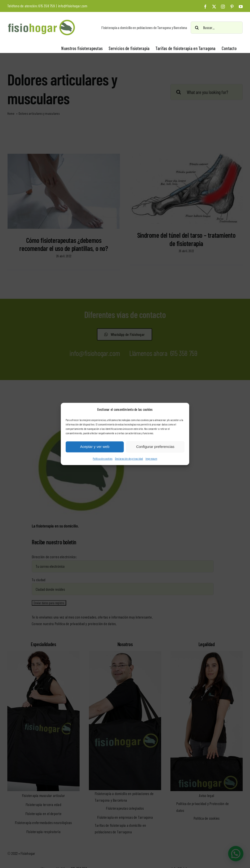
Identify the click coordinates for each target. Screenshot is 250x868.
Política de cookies (103, 458)
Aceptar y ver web (95, 447)
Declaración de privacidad (129, 458)
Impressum (151, 458)
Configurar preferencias (155, 447)
